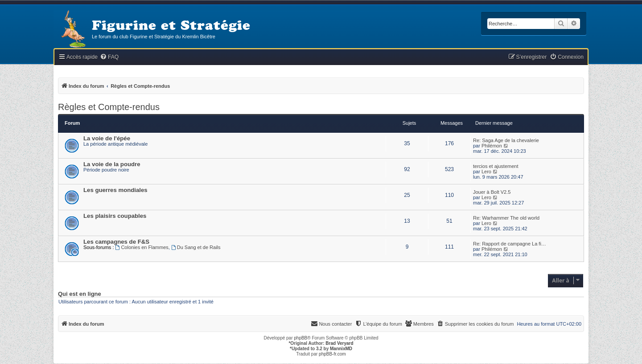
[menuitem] (109, 57)
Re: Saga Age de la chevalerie (506, 140)
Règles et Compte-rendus (109, 107)
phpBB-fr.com (332, 354)
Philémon (492, 146)
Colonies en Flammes (142, 247)
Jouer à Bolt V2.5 (492, 192)
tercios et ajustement (496, 166)
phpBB (300, 338)
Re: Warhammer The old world (506, 218)
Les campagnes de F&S (116, 242)
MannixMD (341, 349)
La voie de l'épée (107, 138)
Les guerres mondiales (115, 190)
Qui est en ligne (80, 294)
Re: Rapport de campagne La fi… (510, 244)
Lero (486, 172)
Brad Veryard (339, 343)
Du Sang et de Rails (196, 247)
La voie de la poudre (112, 164)
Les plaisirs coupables (115, 216)
